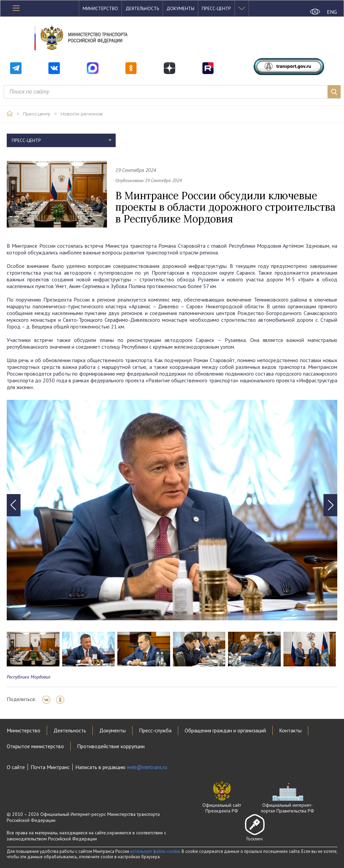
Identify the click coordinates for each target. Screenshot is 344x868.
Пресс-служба (155, 730)
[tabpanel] (172, 510)
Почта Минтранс (50, 767)
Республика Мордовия (29, 677)
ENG (332, 12)
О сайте (16, 767)
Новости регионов (82, 114)
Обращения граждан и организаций (225, 730)
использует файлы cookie (155, 851)
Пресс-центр (216, 8)
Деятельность (142, 8)
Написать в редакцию (121, 767)
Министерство (100, 8)
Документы (180, 8)
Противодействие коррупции (111, 746)
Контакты (290, 730)
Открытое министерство (35, 746)
